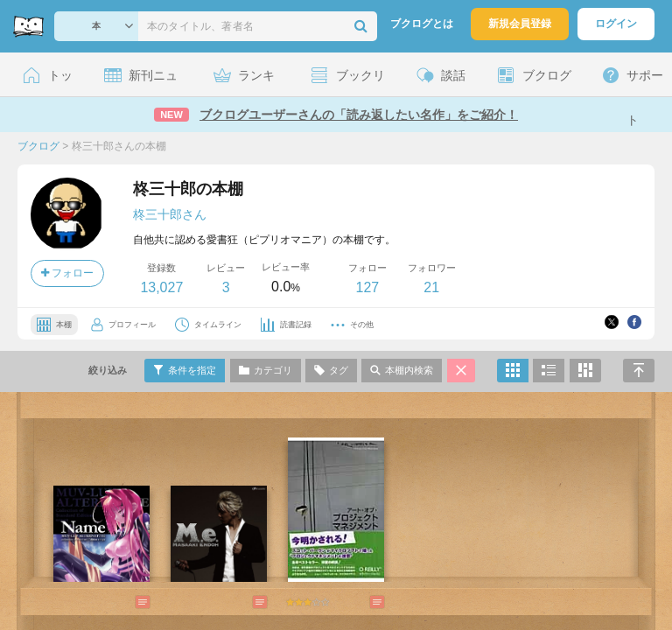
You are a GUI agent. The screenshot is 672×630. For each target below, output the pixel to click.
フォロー (67, 273)
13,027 (161, 287)
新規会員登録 (520, 24)
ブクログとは (422, 24)
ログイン (616, 24)
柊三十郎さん (170, 214)
